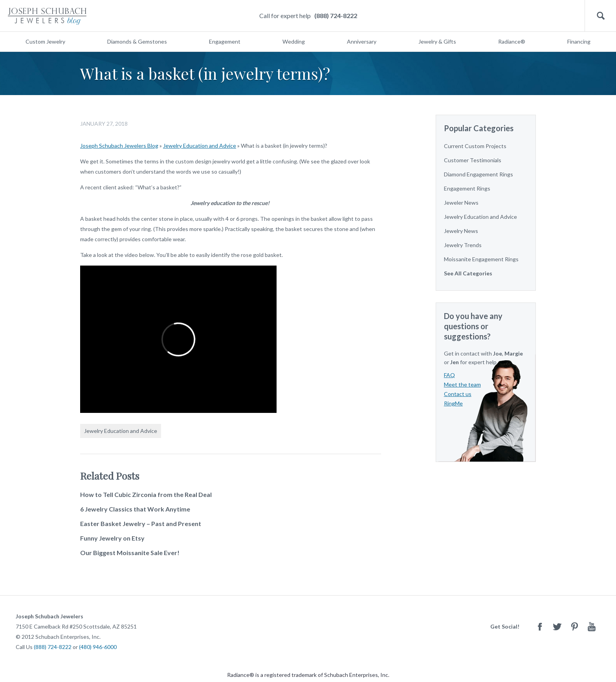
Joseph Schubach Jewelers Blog (119, 146)
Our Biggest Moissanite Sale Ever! (130, 553)
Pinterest (574, 626)
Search (600, 16)
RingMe (453, 403)
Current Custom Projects (475, 146)
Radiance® (512, 41)
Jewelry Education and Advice (200, 146)
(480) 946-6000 (98, 647)
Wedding (294, 41)
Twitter (557, 626)
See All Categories (468, 273)
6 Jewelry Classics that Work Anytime (135, 509)
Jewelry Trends (463, 245)
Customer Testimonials (473, 160)
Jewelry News (461, 231)
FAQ (449, 375)
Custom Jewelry (45, 41)
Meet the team (462, 384)
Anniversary (362, 41)
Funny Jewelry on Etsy (112, 538)
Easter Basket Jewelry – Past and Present (141, 523)
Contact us (458, 394)
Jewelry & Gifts (437, 41)
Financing (579, 41)
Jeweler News (461, 203)
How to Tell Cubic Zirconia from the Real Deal (146, 494)
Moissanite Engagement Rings (481, 259)
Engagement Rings (467, 188)
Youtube (592, 626)
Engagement (225, 41)
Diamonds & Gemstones (137, 41)
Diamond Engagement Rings (478, 174)
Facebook (540, 626)
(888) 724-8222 (336, 16)
